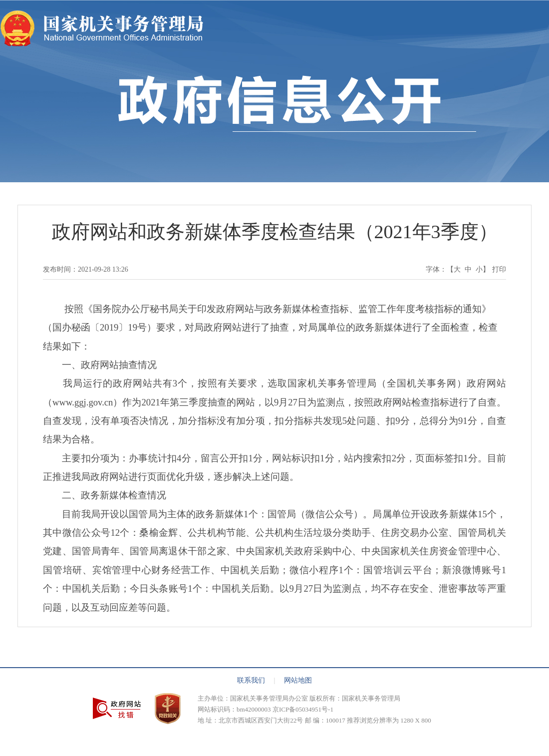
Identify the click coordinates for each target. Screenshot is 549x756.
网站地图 (298, 680)
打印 (499, 269)
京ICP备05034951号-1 (303, 709)
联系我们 (256, 680)
